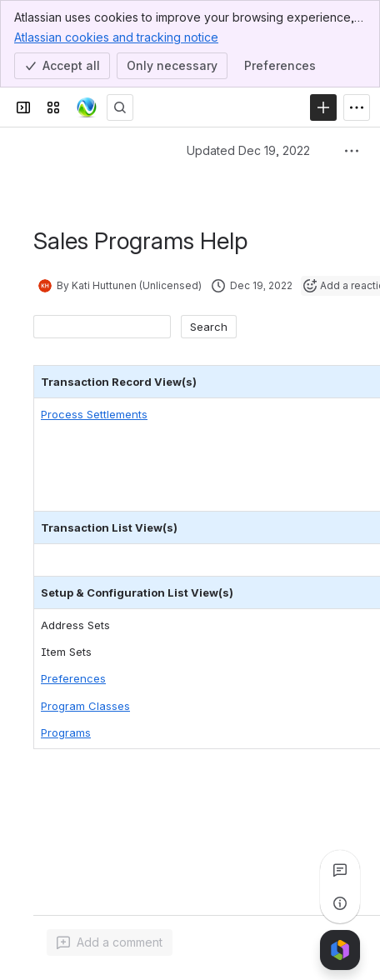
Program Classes (85, 706)
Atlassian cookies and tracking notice (116, 37)
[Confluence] (87, 107)
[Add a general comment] (110, 942)
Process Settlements (94, 414)
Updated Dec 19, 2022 (248, 150)
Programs (66, 732)
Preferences (73, 678)
